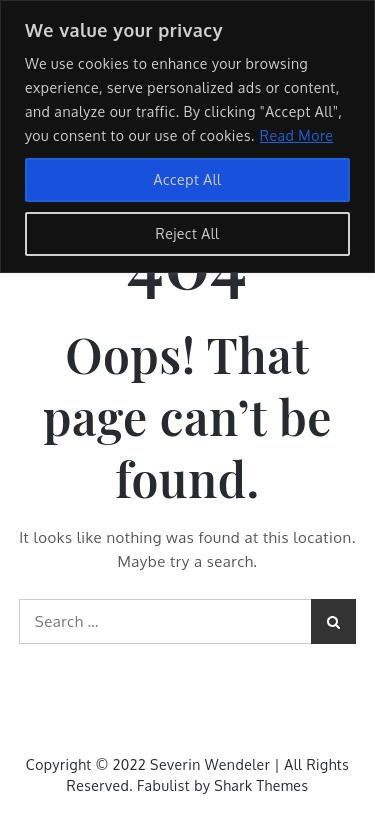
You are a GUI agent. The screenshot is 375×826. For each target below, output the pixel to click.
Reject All (188, 233)
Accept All (188, 179)
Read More (297, 135)
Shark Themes (261, 785)
